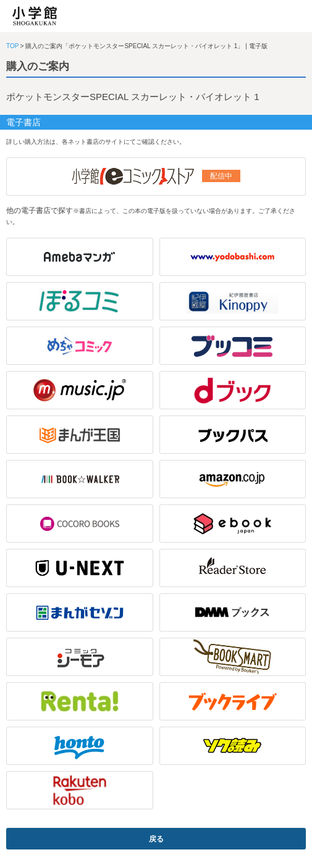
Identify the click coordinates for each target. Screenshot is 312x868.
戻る (156, 839)
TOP (12, 46)
